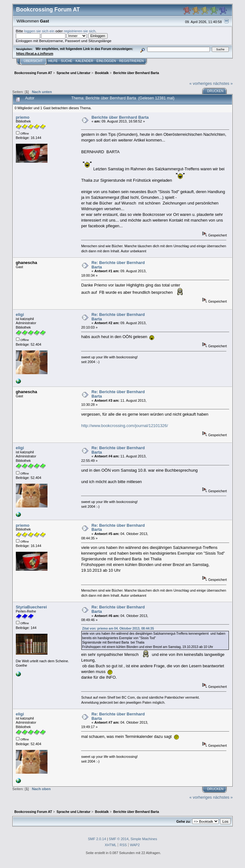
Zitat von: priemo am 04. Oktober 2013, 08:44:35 (118, 629)
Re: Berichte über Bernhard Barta (118, 265)
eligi (20, 314)
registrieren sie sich (80, 31)
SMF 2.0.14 (97, 839)
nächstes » (223, 83)
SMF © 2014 (119, 839)
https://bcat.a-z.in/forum (35, 54)
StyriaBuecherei (31, 607)
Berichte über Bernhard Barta (120, 117)
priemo (23, 117)
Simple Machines (144, 839)
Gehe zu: (184, 821)
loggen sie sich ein (39, 31)
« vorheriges (201, 83)
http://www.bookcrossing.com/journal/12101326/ (124, 426)
